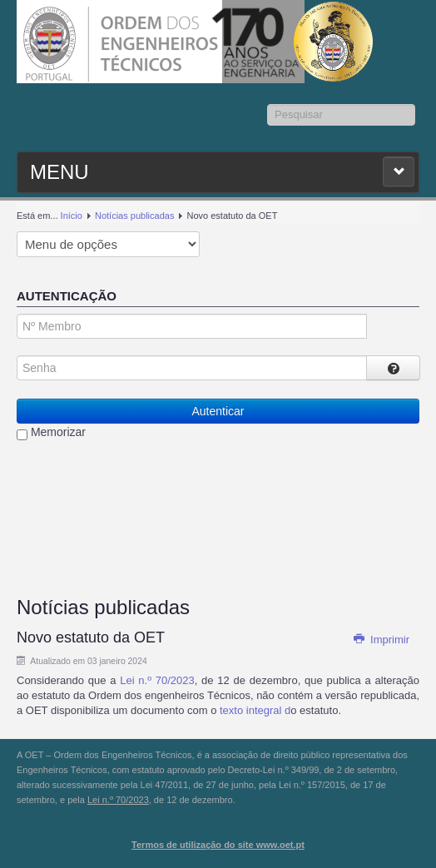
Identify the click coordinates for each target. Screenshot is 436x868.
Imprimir (381, 640)
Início (72, 216)
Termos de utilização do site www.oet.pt (218, 845)
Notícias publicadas (134, 216)
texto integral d (255, 710)
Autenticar (218, 411)
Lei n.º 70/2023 (157, 680)
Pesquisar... (268, 104)
